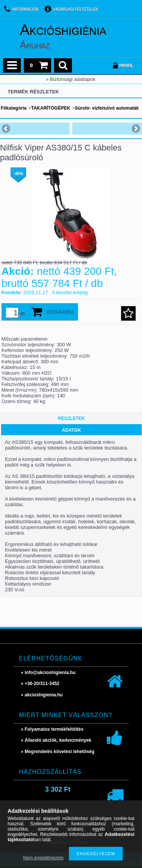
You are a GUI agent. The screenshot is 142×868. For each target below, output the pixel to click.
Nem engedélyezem (43, 858)
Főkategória (14, 108)
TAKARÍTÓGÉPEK (51, 108)
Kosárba (60, 312)
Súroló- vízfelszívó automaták (107, 108)
